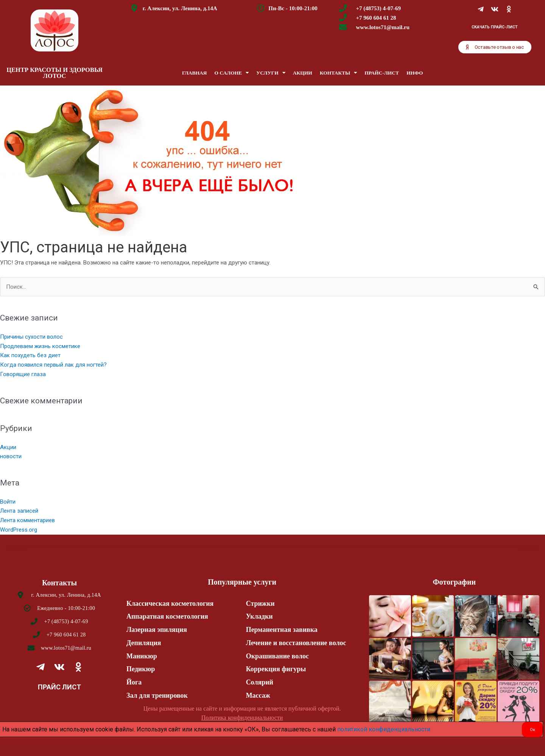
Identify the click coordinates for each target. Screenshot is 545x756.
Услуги (271, 73)
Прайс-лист (382, 73)
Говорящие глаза (23, 374)
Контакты (339, 73)
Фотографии (454, 582)
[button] (495, 47)
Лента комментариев (27, 520)
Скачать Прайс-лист (495, 27)
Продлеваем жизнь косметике (40, 346)
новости (11, 456)
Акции (303, 73)
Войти (8, 502)
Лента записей (19, 511)
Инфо (415, 73)
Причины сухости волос (31, 337)
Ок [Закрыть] (533, 730)
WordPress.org (19, 530)
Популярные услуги (242, 582)
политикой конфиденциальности (384, 729)
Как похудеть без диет (30, 355)
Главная (194, 73)
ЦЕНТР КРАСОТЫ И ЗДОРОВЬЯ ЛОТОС (54, 73)
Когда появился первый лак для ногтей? (53, 365)
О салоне (231, 73)
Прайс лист (59, 687)
